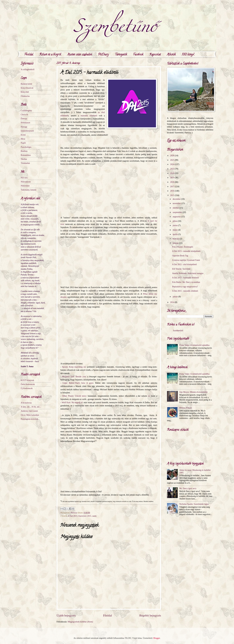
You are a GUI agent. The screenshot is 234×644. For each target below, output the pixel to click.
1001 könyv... (188, 55)
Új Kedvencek (27, 388)
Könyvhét (25, 92)
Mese (23, 139)
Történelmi (25, 163)
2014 (172, 302)
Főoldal (29, 55)
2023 (172, 169)
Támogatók (121, 55)
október (176, 208)
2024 (172, 164)
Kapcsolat (155, 55)
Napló (23, 143)
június (175, 225)
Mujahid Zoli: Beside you (74, 377)
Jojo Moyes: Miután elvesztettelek (194, 392)
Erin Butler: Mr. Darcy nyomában (186, 282)
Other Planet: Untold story (74, 396)
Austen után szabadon (80, 55)
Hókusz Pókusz (186, 408)
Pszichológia (26, 147)
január (176, 297)
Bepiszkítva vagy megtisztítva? (185, 287)
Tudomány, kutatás (29, 190)
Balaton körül (26, 84)
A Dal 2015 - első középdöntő (184, 264)
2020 (172, 173)
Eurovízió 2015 (85, 516)
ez (149, 396)
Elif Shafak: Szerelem (181, 269)
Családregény (26, 111)
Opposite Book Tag (180, 256)
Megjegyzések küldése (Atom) (80, 622)
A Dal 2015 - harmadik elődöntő (185, 278)
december (177, 199)
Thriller (24, 159)
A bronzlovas (26, 403)
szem (94, 516)
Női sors (24, 178)
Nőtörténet (25, 186)
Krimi (23, 135)
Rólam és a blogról (50, 55)
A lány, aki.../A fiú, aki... (31, 407)
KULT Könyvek (27, 380)
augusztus (177, 217)
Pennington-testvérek (29, 419)
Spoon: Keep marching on (74, 367)
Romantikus (26, 155)
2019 (172, 178)
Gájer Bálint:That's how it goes (78, 383)
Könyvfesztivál (27, 88)
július (175, 221)
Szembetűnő (178, 331)
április (176, 234)
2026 (172, 156)
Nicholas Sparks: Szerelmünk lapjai (194, 504)
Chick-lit (24, 115)
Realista (24, 151)
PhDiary (103, 55)
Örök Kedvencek (28, 384)
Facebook (138, 55)
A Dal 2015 (73, 516)
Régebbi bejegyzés (150, 615)
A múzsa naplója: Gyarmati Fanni (186, 260)
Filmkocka (25, 96)
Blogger (157, 638)
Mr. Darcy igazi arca (188, 488)
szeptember (178, 212)
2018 (172, 182)
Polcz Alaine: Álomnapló (182, 247)
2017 (172, 187)
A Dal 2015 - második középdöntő (186, 251)
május (175, 230)
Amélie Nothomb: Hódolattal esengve (188, 273)
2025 (172, 160)
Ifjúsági (24, 127)
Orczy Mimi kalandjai (30, 415)
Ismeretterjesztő (27, 131)
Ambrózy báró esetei (29, 411)
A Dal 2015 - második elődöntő (185, 291)
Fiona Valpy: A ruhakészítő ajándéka (194, 345)
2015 (172, 195)
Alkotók (171, 55)
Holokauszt (25, 123)
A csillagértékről (28, 69)
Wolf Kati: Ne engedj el (72, 402)
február (176, 243)
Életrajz (24, 119)
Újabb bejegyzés (66, 615)
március (176, 239)
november (177, 203)
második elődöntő (89, 116)
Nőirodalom (26, 182)
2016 (172, 191)
